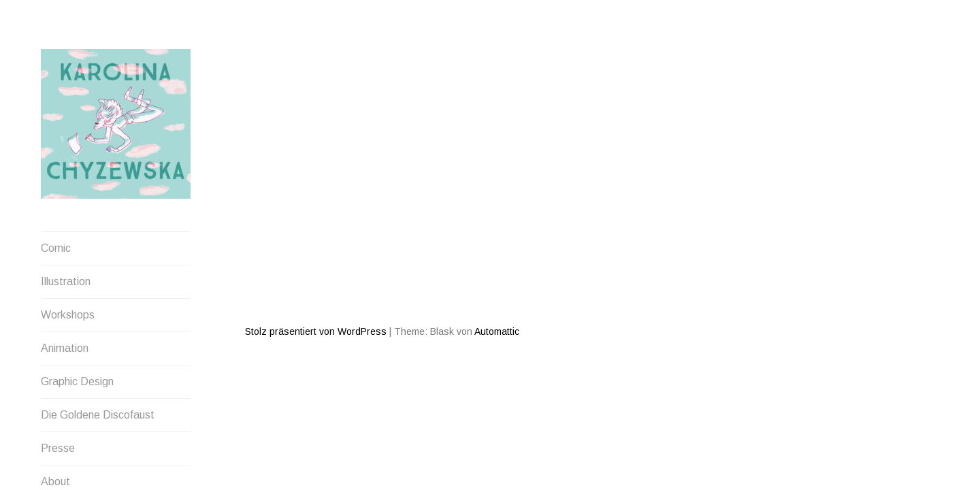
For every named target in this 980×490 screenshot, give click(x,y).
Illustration (66, 281)
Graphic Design (77, 381)
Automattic (497, 282)
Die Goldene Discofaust (98, 415)
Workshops (68, 315)
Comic (56, 248)
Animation (65, 348)
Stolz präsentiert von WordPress (316, 282)
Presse (58, 448)
